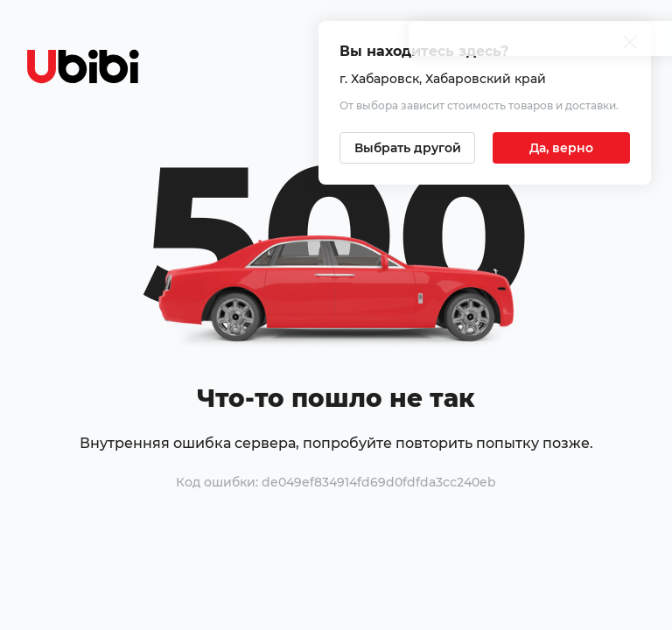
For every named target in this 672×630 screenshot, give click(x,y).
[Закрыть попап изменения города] (630, 44)
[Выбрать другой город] (407, 148)
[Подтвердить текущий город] (561, 148)
